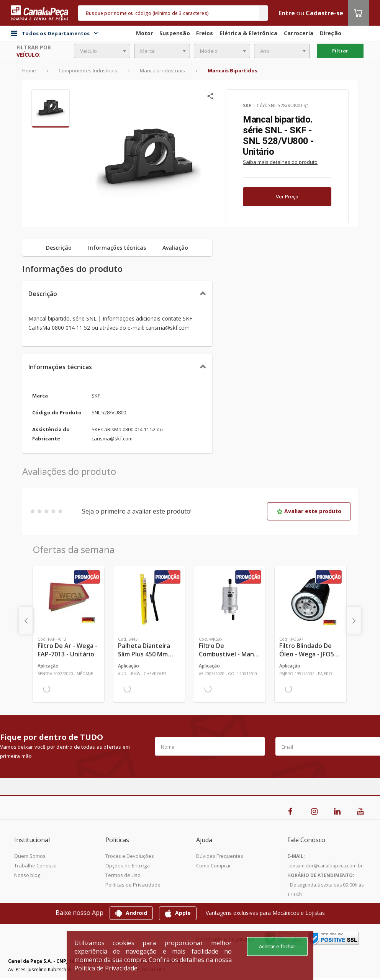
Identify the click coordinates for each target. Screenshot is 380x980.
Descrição (43, 294)
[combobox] (102, 51)
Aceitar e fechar (277, 946)
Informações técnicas (60, 367)
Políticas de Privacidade (133, 885)
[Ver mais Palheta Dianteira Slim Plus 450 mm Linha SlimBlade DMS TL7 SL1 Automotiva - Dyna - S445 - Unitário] (149, 599)
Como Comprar (214, 865)
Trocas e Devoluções (130, 856)
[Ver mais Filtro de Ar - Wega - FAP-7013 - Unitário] (69, 599)
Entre (287, 13)
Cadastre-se (324, 13)
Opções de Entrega (128, 865)
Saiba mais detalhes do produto (280, 162)
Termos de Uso (123, 875)
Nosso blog (27, 875)
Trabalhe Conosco (35, 865)
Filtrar (340, 51)
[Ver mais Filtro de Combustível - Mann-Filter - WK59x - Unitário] (230, 599)
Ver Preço (287, 196)
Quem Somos (30, 856)
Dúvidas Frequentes (220, 856)
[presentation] (26, 620)
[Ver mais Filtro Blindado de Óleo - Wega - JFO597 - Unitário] (310, 599)
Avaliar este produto (309, 511)
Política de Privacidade (106, 968)
